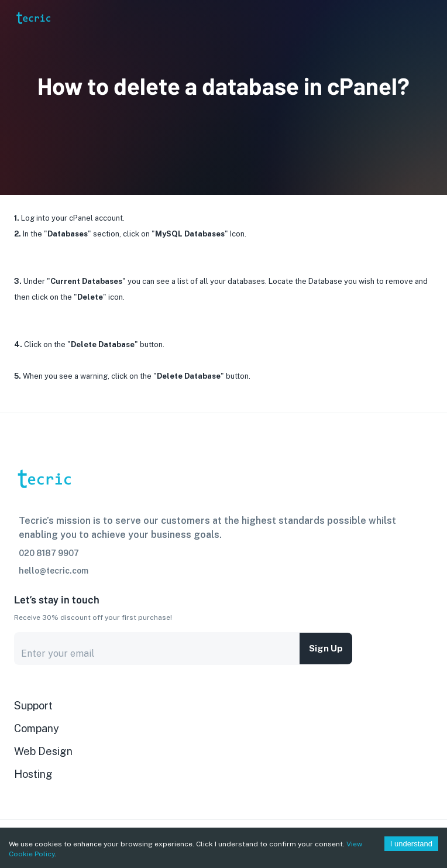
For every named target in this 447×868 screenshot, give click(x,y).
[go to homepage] (33, 34)
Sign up (326, 649)
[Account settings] (430, 18)
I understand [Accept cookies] (411, 844)
